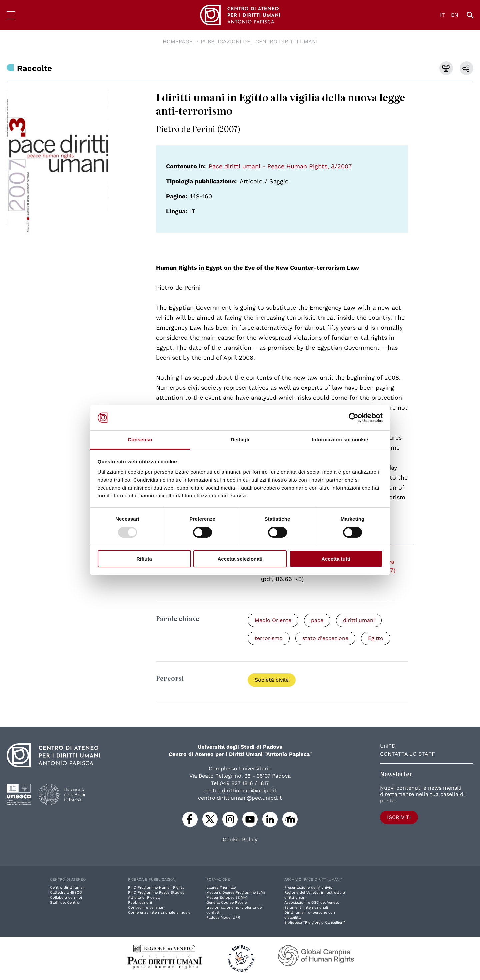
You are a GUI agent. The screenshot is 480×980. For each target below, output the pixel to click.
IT (442, 15)
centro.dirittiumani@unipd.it (240, 791)
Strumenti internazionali (306, 908)
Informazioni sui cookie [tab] (340, 439)
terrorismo (269, 638)
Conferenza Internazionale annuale (159, 913)
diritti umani (359, 620)
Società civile (272, 680)
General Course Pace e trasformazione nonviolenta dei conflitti (234, 908)
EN (455, 15)
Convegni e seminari (146, 908)
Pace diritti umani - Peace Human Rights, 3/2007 (280, 166)
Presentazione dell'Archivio (308, 888)
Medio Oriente (273, 620)
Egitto (376, 638)
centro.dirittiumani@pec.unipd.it (240, 798)
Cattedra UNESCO (66, 893)
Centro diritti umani (68, 888)
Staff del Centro (65, 903)
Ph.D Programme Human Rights (156, 888)
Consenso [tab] (140, 439)
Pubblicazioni (140, 903)
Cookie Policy (240, 840)
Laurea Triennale (221, 888)
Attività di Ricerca (144, 898)
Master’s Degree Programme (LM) (236, 893)
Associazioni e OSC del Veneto (312, 903)
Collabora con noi (66, 898)
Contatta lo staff (407, 754)
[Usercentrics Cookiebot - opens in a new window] (353, 418)
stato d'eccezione (325, 638)
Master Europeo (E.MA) (227, 898)
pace (317, 620)
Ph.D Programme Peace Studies (156, 893)
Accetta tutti (336, 559)
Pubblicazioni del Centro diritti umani (259, 41)
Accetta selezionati (240, 559)
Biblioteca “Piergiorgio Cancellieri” (315, 923)
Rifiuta (144, 559)
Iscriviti (399, 817)
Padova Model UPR (223, 918)
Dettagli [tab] (240, 439)
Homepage (178, 41)
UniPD (388, 746)
